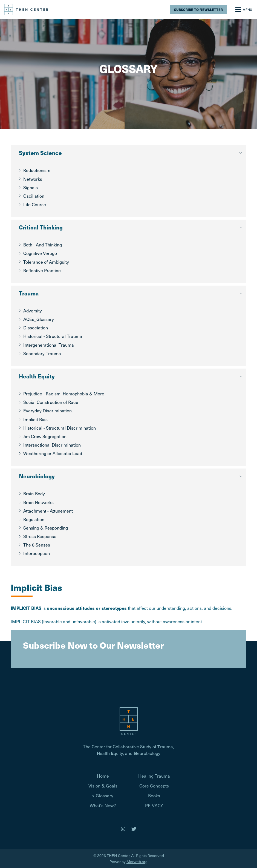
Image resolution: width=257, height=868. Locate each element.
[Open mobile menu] (244, 10)
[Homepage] (129, 720)
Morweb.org (137, 862)
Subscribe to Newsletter (198, 9)
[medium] (123, 829)
